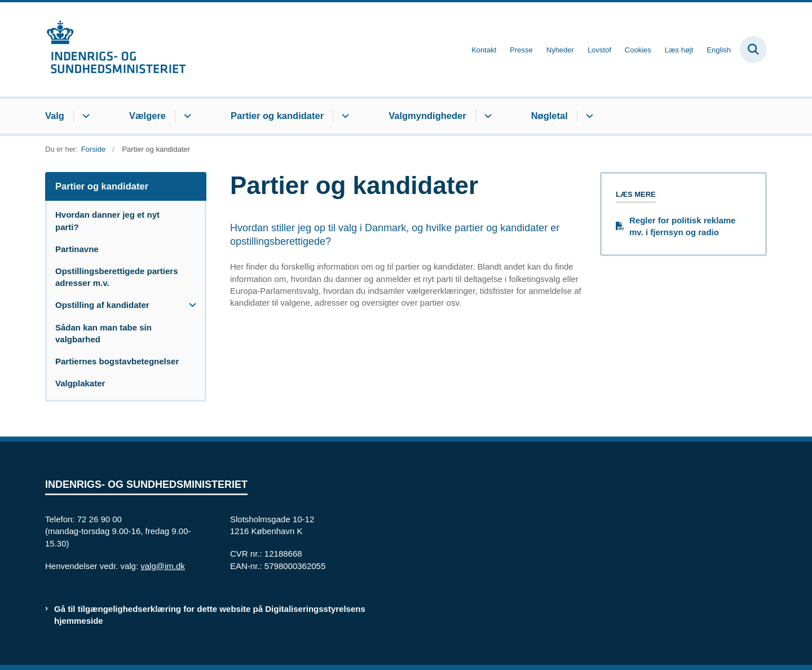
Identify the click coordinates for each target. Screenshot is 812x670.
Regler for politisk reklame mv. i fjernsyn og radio (682, 226)
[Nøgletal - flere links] (588, 116)
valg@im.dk (163, 566)
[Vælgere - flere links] (186, 116)
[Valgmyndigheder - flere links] (486, 116)
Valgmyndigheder (427, 116)
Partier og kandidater (277, 116)
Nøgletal (550, 116)
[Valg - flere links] (84, 116)
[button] (190, 305)
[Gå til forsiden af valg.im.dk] (116, 49)
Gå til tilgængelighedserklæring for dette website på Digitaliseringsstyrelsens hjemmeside (210, 615)
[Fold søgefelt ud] (753, 50)
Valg (55, 116)
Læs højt (679, 50)
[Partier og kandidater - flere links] (344, 116)
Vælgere (147, 116)
